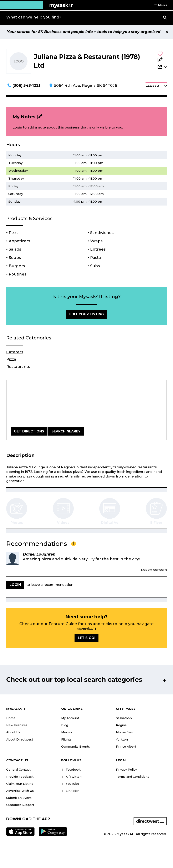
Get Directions (29, 431)
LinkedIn (70, 791)
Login (17, 127)
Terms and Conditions (133, 777)
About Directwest (20, 739)
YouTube (70, 784)
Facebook (71, 770)
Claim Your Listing (20, 784)
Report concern (154, 570)
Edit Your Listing (87, 314)
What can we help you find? (34, 17)
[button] (160, 5)
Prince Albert (126, 747)
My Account (70, 718)
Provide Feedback (20, 777)
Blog (65, 725)
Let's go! (87, 638)
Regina (121, 725)
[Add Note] (162, 60)
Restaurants (18, 367)
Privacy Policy (126, 770)
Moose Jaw (124, 732)
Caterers (15, 352)
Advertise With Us (20, 791)
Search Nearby (66, 431)
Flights (66, 739)
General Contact (18, 770)
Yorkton (122, 739)
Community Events (76, 747)
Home (11, 718)
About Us (13, 732)
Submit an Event (19, 798)
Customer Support (20, 805)
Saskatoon (124, 718)
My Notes (24, 117)
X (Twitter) (71, 777)
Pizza (11, 359)
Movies (67, 732)
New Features (17, 725)
